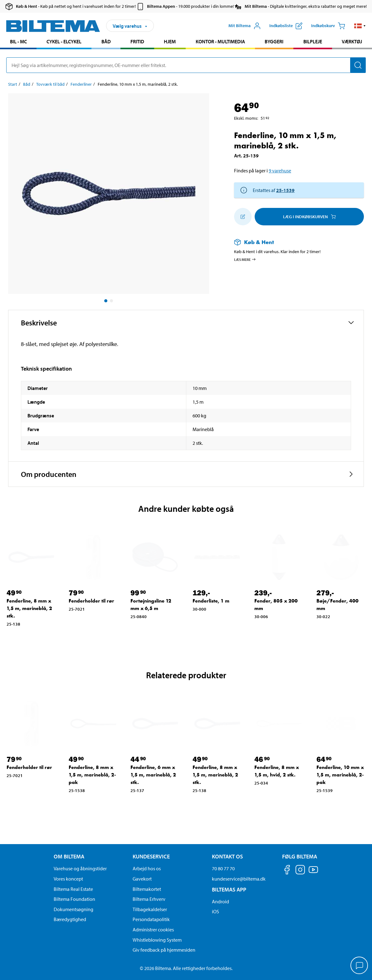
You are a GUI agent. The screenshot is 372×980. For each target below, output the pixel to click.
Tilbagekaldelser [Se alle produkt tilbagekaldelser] (150, 909)
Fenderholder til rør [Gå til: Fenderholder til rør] (91, 601)
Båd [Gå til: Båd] (27, 84)
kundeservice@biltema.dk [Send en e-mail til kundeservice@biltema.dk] (239, 879)
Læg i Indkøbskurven (309, 217)
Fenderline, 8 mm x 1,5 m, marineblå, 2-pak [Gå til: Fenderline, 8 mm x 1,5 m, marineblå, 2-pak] (92, 775)
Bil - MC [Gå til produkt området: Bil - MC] (18, 41)
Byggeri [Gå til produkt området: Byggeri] (274, 41)
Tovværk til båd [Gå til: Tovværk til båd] (50, 84)
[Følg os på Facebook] (287, 871)
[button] (360, 26)
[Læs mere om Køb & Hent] (293, 242)
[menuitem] (18, 42)
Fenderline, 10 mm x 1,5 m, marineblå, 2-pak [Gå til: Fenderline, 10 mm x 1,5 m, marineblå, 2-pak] (340, 775)
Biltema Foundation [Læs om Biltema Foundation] (74, 899)
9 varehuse (280, 171)
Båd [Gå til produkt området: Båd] (106, 41)
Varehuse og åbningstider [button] (80, 868)
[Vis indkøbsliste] (286, 26)
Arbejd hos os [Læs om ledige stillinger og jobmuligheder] (147, 868)
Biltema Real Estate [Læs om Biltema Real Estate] (73, 889)
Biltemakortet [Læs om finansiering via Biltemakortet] (147, 889)
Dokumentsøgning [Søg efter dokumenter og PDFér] (73, 909)
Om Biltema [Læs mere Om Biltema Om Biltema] (69, 856)
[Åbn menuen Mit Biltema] (245, 26)
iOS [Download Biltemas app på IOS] (215, 911)
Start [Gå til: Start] (13, 84)
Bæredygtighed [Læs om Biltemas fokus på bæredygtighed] (70, 919)
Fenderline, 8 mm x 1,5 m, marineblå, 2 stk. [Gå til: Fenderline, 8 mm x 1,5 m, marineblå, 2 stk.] (29, 608)
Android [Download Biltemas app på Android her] (220, 901)
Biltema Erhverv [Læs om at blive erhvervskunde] (149, 899)
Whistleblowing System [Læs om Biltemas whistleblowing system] (157, 940)
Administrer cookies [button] (153, 930)
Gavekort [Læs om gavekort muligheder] (142, 879)
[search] (186, 65)
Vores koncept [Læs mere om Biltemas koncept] (68, 879)
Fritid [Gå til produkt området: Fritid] (137, 41)
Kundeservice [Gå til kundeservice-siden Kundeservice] (151, 856)
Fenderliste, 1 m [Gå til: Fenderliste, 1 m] (211, 601)
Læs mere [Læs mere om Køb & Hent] (245, 259)
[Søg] (358, 65)
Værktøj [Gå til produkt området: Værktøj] (352, 41)
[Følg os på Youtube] (313, 873)
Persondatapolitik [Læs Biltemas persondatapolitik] (151, 919)
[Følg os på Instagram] (300, 871)
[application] (360, 966)
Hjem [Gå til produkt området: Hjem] (170, 41)
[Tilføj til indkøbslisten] (243, 217)
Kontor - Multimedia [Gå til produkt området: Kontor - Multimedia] (220, 41)
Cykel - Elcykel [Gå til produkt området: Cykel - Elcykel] (64, 41)
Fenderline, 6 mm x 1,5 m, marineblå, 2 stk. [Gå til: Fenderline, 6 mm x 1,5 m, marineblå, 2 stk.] (153, 775)
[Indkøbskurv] (328, 26)
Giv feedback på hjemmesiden (164, 950)
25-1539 (285, 190)
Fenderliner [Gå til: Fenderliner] (81, 84)
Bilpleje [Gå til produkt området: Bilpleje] (313, 41)
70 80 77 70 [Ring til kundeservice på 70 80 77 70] (223, 868)
